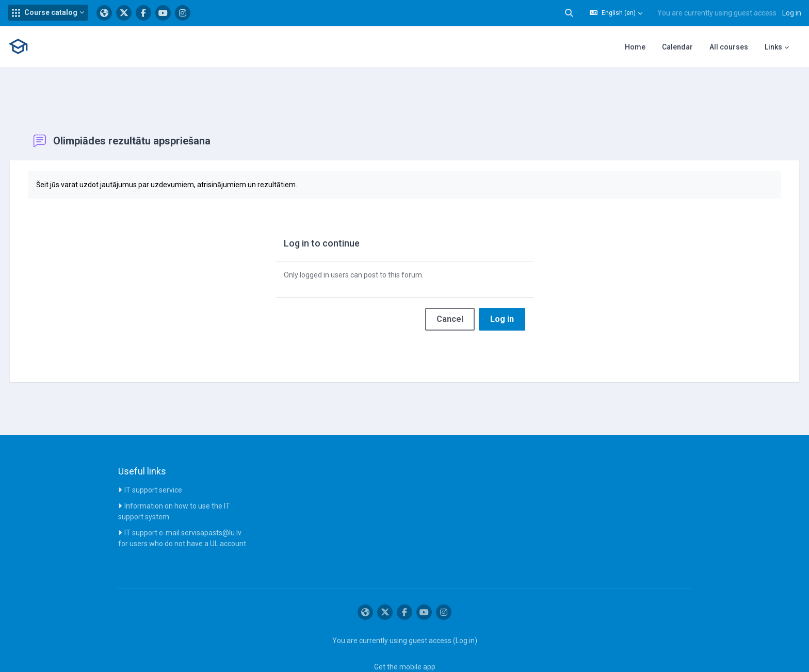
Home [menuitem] (635, 47)
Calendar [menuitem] (677, 47)
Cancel (450, 295)
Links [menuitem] (773, 47)
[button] (48, 13)
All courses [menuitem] (729, 47)
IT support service (153, 466)
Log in (792, 13)
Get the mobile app (405, 643)
